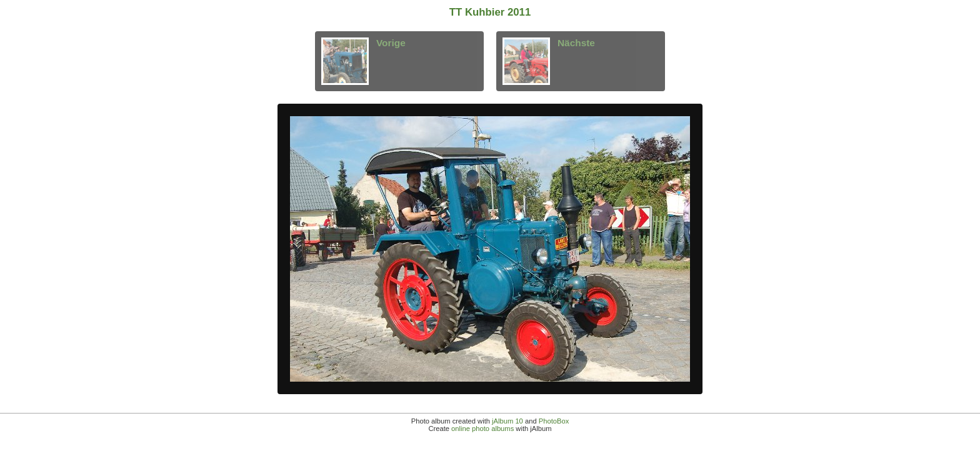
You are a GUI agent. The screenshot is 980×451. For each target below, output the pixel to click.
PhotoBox (554, 421)
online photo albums (482, 429)
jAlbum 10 (507, 421)
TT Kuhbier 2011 (490, 12)
